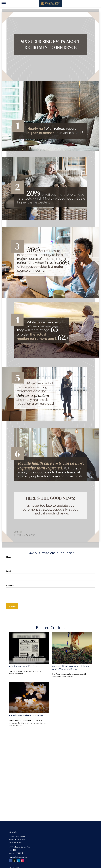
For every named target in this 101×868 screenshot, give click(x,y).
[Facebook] (10, 861)
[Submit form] (12, 606)
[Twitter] (14, 861)
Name (9, 557)
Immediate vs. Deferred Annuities (26, 715)
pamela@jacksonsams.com (18, 857)
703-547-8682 (19, 836)
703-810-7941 (20, 840)
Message (10, 585)
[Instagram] (22, 861)
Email (8, 571)
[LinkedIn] (18, 861)
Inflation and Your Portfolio (23, 666)
